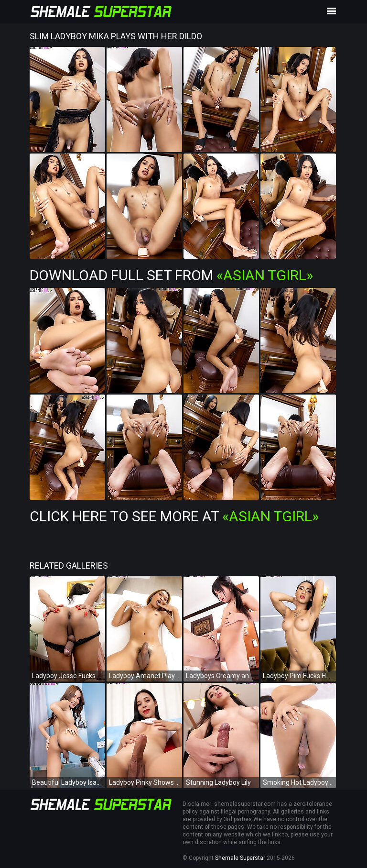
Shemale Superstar (240, 858)
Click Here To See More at (174, 516)
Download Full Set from (171, 275)
